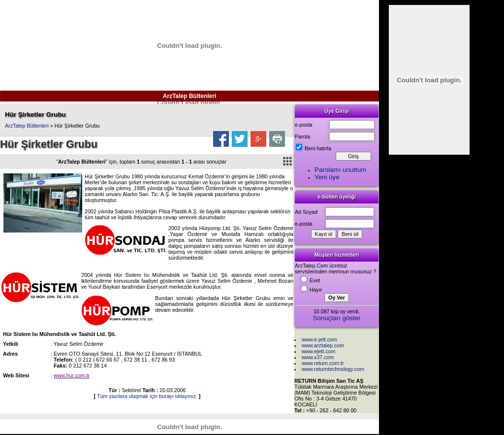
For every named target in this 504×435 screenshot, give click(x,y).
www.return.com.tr (323, 363)
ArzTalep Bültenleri (189, 96)
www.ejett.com (319, 351)
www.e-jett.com (319, 339)
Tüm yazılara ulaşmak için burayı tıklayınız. (147, 396)
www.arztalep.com (323, 345)
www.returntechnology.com (333, 369)
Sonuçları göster (336, 318)
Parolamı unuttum (340, 170)
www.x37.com (318, 357)
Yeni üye (327, 177)
